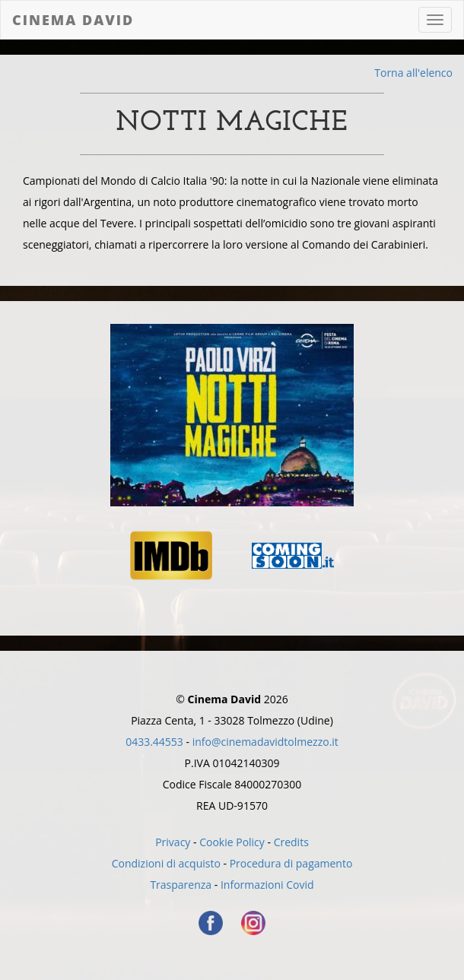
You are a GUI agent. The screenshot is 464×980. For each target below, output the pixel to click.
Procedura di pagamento (291, 863)
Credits (291, 842)
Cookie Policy (232, 842)
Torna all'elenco (413, 73)
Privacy (173, 842)
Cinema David (73, 20)
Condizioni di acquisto (166, 863)
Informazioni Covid (267, 885)
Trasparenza (181, 885)
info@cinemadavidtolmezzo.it (265, 742)
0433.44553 (154, 742)
